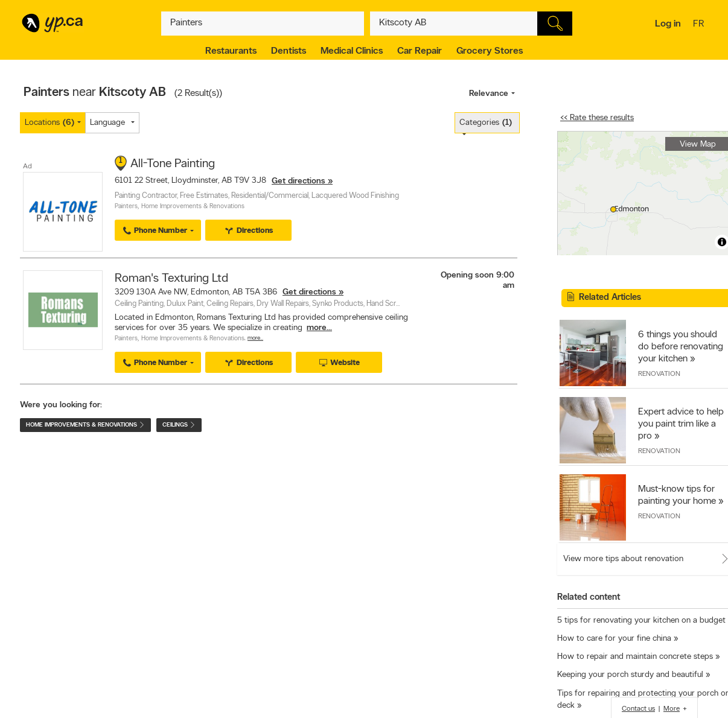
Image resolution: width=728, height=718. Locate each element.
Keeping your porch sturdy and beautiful (630, 675)
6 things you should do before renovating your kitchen (681, 347)
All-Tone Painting (173, 164)
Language (107, 123)
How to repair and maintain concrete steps (635, 657)
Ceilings (179, 425)
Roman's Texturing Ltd (171, 279)
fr (700, 25)
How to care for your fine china (614, 639)
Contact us (638, 709)
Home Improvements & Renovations (193, 207)
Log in (668, 24)
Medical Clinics (352, 51)
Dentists (289, 51)
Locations (49, 123)
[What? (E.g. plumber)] (263, 24)
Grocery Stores (490, 51)
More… (255, 338)
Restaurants (231, 51)
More (672, 709)
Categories (486, 123)
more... (319, 328)
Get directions (299, 181)
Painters (126, 207)
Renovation (659, 374)
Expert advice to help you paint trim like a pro (681, 424)
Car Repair (420, 51)
